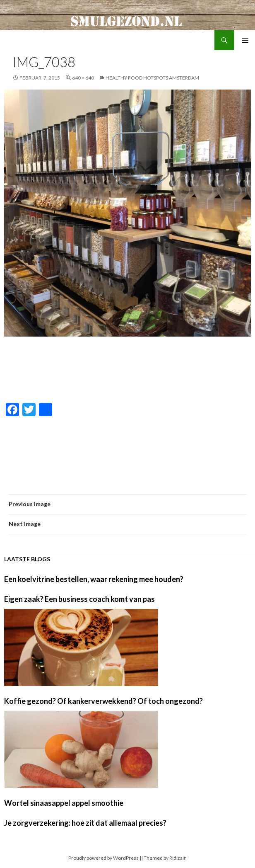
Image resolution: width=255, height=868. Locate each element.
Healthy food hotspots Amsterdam (152, 78)
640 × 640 (83, 78)
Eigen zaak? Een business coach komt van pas (79, 599)
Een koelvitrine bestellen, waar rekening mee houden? (94, 579)
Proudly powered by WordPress (103, 858)
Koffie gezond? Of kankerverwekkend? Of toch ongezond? (103, 701)
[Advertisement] (127, 370)
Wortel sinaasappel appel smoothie (64, 803)
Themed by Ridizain (165, 858)
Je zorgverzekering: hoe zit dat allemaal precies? (85, 823)
